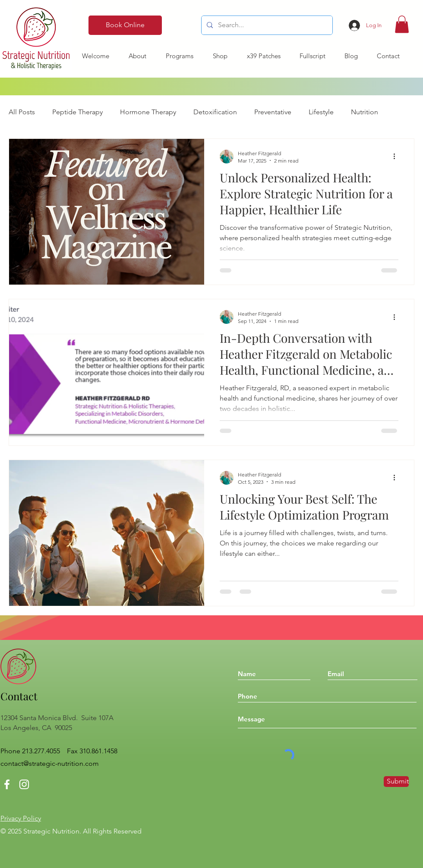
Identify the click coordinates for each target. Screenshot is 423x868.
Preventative (273, 112)
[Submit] (396, 782)
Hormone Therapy (148, 112)
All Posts (22, 112)
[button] (402, 24)
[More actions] (397, 157)
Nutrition (365, 112)
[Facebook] (7, 784)
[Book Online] (125, 25)
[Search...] (266, 25)
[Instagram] (24, 784)
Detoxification (215, 112)
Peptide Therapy (77, 112)
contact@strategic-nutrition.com (50, 763)
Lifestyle (321, 112)
